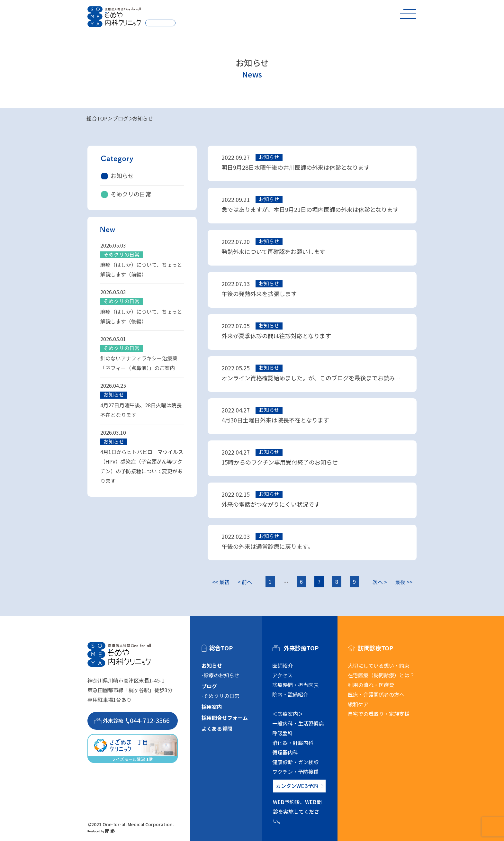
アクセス (282, 675)
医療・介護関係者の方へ (376, 694)
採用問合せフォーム (225, 718)
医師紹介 (283, 665)
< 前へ (245, 582)
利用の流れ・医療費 (371, 685)
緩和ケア (358, 704)
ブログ (121, 118)
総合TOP (97, 118)
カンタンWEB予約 (297, 786)
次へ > (380, 582)
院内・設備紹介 (290, 694)
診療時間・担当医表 (295, 685)
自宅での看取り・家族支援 (379, 714)
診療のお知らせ (221, 675)
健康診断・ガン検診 (295, 762)
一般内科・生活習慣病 (298, 723)
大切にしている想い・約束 (379, 665)
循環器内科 (285, 752)
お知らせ (122, 176)
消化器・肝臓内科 (293, 743)
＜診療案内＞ (288, 714)
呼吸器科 (283, 733)
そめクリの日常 (131, 194)
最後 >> (404, 582)
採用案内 (212, 707)
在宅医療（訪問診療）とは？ (381, 675)
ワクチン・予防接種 (295, 772)
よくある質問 (217, 728)
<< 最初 (221, 582)
